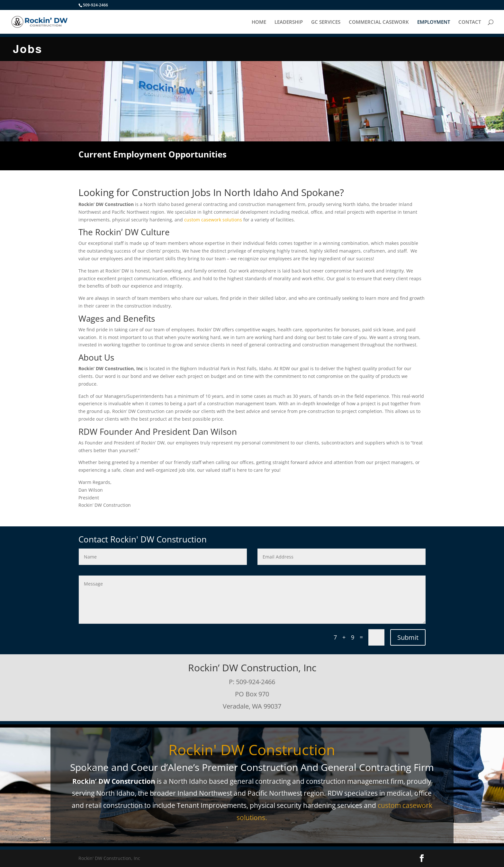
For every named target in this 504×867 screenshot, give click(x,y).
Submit (408, 637)
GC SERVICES (326, 22)
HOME (259, 22)
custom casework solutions (213, 220)
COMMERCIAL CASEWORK (379, 22)
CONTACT (470, 22)
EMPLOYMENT (434, 22)
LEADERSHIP (289, 22)
